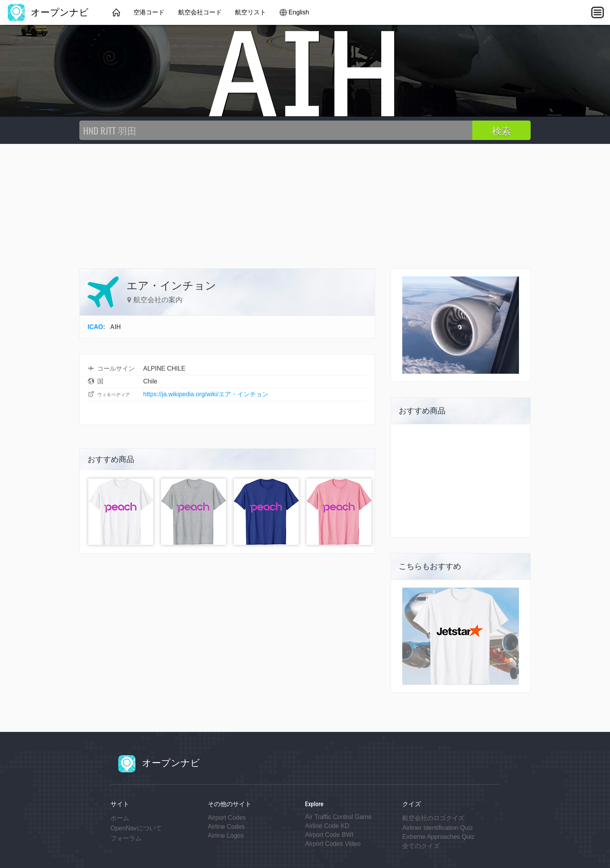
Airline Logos (226, 836)
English (299, 12)
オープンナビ (48, 12)
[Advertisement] (305, 202)
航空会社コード (200, 12)
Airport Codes (227, 818)
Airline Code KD (327, 826)
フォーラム (126, 838)
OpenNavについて (136, 828)
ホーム (120, 818)
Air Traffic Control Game (338, 817)
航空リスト (251, 12)
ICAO (95, 327)
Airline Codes (226, 827)
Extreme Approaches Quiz (438, 837)
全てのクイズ (421, 846)
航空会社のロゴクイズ (433, 818)
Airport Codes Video (333, 844)
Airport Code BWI (329, 835)
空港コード (149, 12)
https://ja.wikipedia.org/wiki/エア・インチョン (206, 394)
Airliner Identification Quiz (437, 828)
